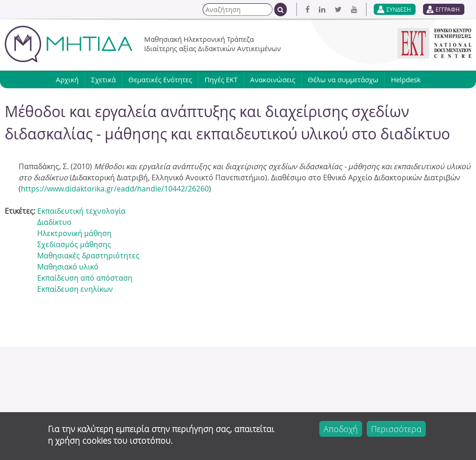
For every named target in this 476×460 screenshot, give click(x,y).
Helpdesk (406, 79)
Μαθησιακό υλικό (68, 267)
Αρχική (67, 79)
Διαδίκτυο (54, 222)
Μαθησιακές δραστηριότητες (88, 256)
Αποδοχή (341, 429)
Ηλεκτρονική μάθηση (74, 233)
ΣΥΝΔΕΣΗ (399, 9)
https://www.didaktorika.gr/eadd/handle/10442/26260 (115, 189)
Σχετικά (103, 79)
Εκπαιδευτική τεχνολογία (81, 211)
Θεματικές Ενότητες (160, 79)
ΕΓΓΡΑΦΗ (448, 9)
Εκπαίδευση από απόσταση (85, 278)
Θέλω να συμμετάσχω (343, 79)
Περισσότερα (396, 429)
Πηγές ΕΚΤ (221, 79)
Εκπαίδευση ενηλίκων (75, 289)
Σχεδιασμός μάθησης (74, 244)
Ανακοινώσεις (273, 79)
